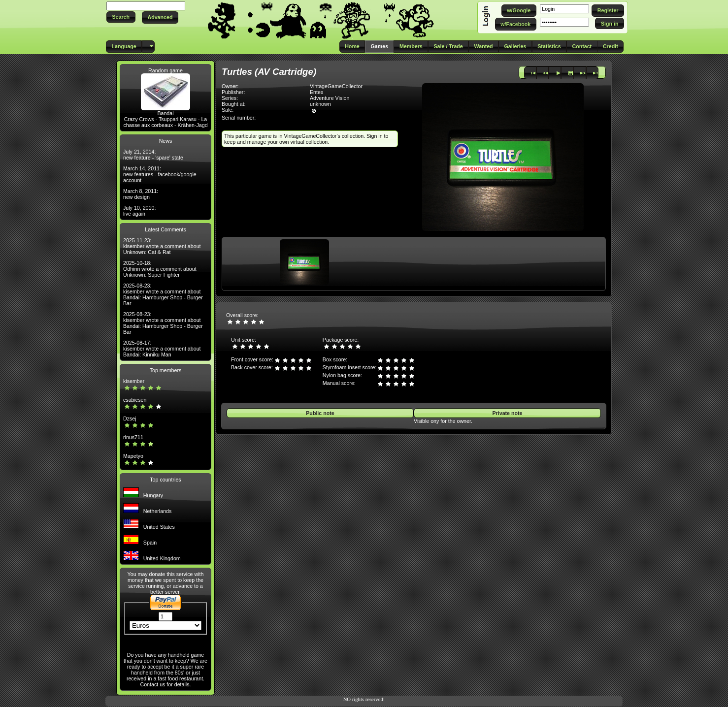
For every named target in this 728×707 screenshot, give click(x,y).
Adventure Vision (330, 98)
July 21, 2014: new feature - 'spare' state (153, 155)
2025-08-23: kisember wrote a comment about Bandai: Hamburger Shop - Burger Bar (163, 294)
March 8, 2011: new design (141, 194)
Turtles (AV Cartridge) (269, 72)
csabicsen (135, 400)
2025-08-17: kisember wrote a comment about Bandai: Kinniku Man (162, 349)
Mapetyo (133, 456)
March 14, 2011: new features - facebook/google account (160, 174)
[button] (121, 17)
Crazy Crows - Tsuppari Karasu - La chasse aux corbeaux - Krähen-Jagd (165, 122)
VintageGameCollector (336, 86)
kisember (134, 381)
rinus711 (133, 437)
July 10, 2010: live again (139, 211)
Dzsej (130, 418)
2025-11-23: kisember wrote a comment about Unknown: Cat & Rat (162, 246)
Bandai (165, 113)
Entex (316, 92)
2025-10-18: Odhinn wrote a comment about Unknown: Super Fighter (160, 269)
